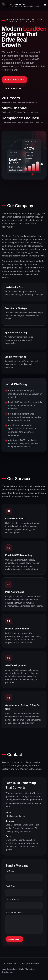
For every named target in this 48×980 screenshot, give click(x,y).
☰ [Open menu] (45, 5)
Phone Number (12, 899)
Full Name (10, 871)
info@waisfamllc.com (16, 816)
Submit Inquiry (14, 939)
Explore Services (13, 88)
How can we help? (14, 912)
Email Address (12, 886)
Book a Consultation (14, 79)
